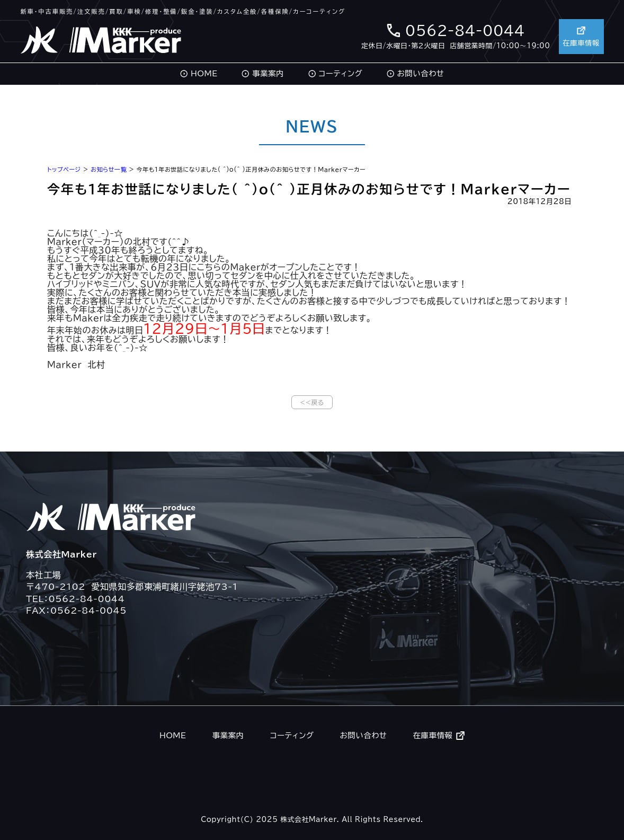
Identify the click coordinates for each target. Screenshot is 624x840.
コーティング (340, 73)
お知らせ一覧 (109, 169)
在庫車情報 (580, 35)
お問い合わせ (421, 73)
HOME (204, 73)
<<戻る (312, 402)
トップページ (64, 169)
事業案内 (268, 73)
